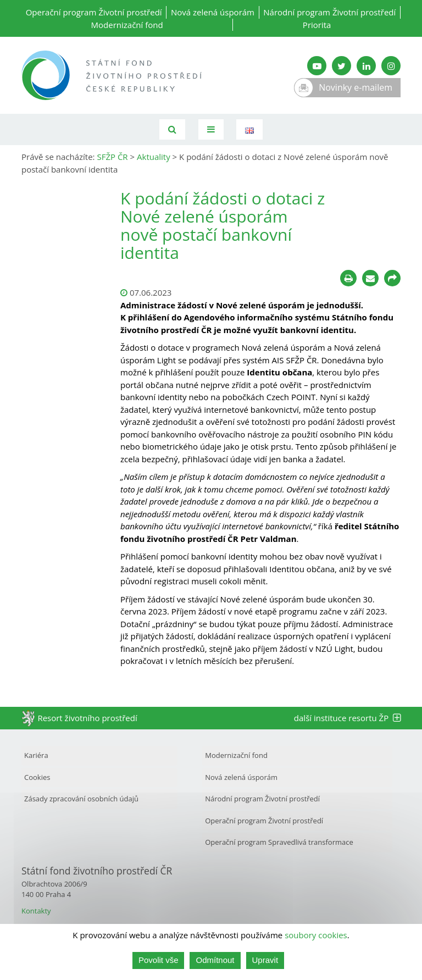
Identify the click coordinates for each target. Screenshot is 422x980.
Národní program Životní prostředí (329, 12)
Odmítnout (215, 960)
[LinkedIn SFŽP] (366, 66)
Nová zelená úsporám (213, 12)
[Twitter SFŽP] (342, 66)
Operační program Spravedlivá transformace (279, 842)
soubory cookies (316, 935)
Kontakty (36, 911)
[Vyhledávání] (172, 129)
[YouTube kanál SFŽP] (317, 66)
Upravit (265, 960)
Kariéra (36, 755)
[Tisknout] (348, 278)
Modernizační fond (127, 25)
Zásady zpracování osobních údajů (81, 799)
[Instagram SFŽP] (391, 66)
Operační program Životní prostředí (94, 12)
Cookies (37, 777)
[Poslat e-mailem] (370, 278)
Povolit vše (159, 960)
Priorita (317, 25)
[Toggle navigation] (211, 129)
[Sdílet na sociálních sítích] (392, 278)
